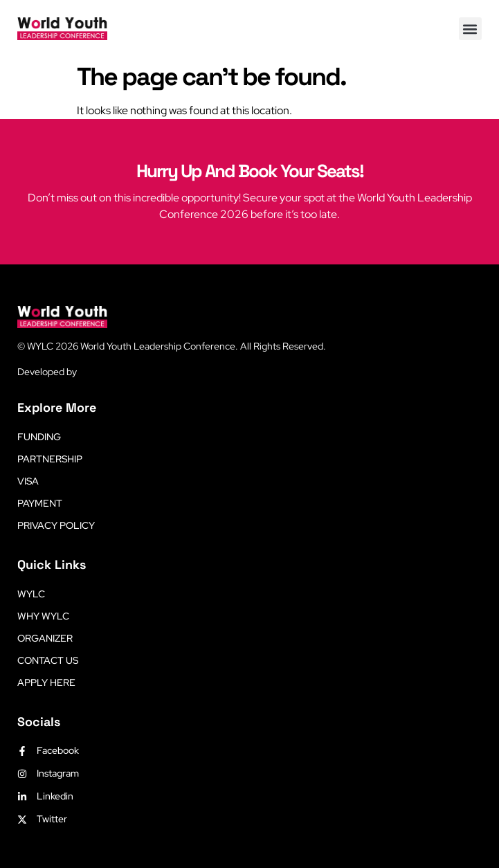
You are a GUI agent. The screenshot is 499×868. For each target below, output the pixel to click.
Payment (40, 503)
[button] (470, 29)
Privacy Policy (56, 525)
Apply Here (46, 682)
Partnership (50, 459)
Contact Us (48, 660)
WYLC (31, 594)
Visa (28, 481)
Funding (39, 437)
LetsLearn (101, 372)
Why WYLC (43, 616)
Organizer (45, 638)
